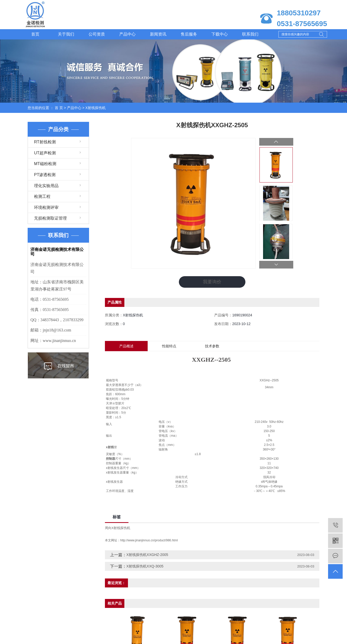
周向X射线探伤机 (118, 528)
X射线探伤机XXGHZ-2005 (147, 555)
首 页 (59, 108)
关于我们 (66, 34)
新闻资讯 (158, 34)
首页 (35, 34)
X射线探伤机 (96, 108)
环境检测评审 (46, 207)
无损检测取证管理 (50, 218)
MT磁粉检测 (45, 164)
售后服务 (189, 34)
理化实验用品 (46, 186)
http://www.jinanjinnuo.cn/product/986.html (149, 540)
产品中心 (127, 34)
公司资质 (97, 34)
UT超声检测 (45, 153)
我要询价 (212, 282)
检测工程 (42, 196)
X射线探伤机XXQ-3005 (145, 566)
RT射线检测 (45, 142)
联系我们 (250, 34)
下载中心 (220, 34)
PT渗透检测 (45, 175)
